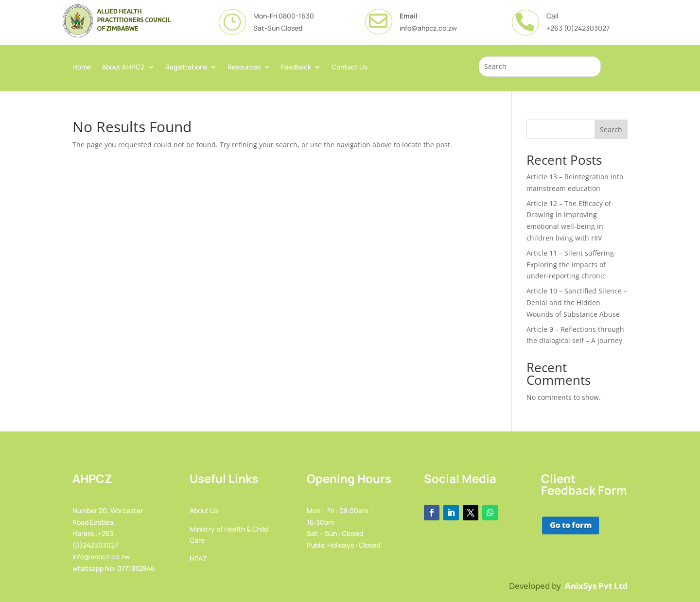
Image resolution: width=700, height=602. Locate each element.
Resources (244, 68)
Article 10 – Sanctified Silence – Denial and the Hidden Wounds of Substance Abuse (577, 302)
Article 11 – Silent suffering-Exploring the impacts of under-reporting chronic (571, 265)
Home (82, 68)
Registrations (186, 68)
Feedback (296, 68)
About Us (204, 510)
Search (611, 129)
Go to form (570, 525)
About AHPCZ (123, 68)
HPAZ (198, 559)
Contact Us (350, 68)
